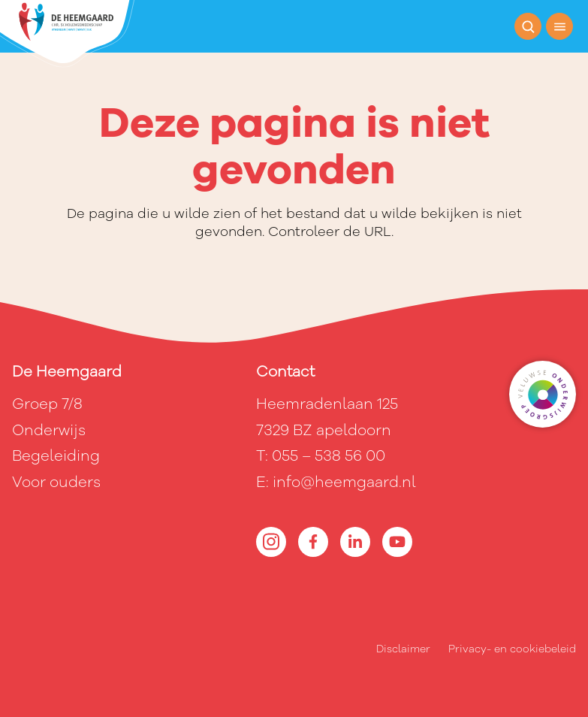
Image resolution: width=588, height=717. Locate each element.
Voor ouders (56, 482)
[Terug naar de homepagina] (67, 34)
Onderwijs (49, 430)
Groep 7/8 (47, 404)
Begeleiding (56, 456)
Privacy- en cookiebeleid (512, 649)
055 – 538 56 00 (329, 456)
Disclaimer (403, 649)
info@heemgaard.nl (344, 482)
